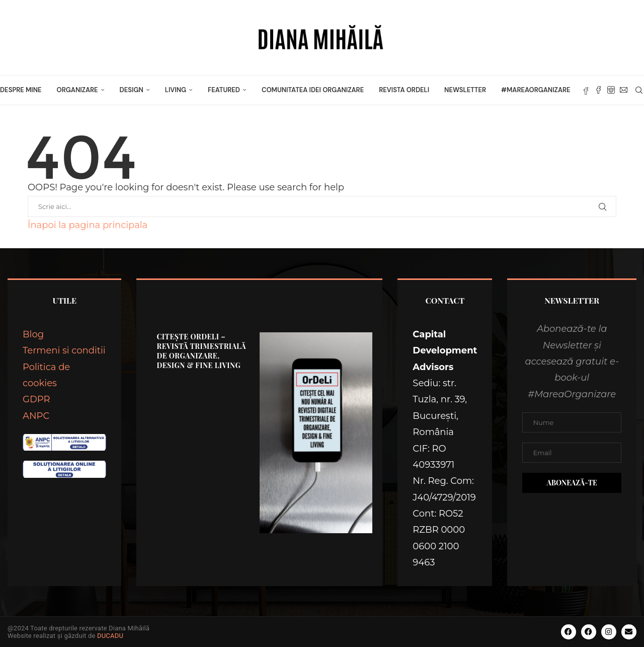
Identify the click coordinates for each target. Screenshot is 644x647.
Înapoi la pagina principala (88, 225)
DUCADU (110, 636)
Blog (33, 334)
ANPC (36, 416)
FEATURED (224, 90)
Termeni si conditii (64, 350)
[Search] (639, 90)
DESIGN (132, 90)
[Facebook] (598, 90)
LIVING (176, 90)
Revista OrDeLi (404, 90)
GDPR (36, 399)
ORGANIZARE (77, 90)
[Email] (624, 90)
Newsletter (465, 90)
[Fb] (586, 90)
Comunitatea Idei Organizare (313, 90)
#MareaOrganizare (536, 90)
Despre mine (21, 90)
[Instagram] (611, 90)
